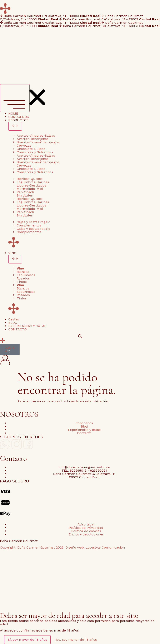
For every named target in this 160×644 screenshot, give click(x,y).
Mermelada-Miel (30, 189)
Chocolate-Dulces (31, 149)
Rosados (23, 278)
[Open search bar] (80, 336)
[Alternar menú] (15, 98)
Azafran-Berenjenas (33, 139)
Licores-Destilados (31, 185)
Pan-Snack (25, 192)
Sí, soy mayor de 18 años (27, 640)
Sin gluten (25, 195)
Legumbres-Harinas (33, 182)
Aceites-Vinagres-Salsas (36, 135)
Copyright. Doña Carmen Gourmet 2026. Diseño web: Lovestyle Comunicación (62, 547)
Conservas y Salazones (35, 152)
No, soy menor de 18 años (76, 640)
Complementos (29, 225)
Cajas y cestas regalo (33, 222)
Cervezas (24, 145)
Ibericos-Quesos (30, 179)
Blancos (23, 272)
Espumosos (26, 275)
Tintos (22, 282)
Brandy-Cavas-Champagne (38, 142)
